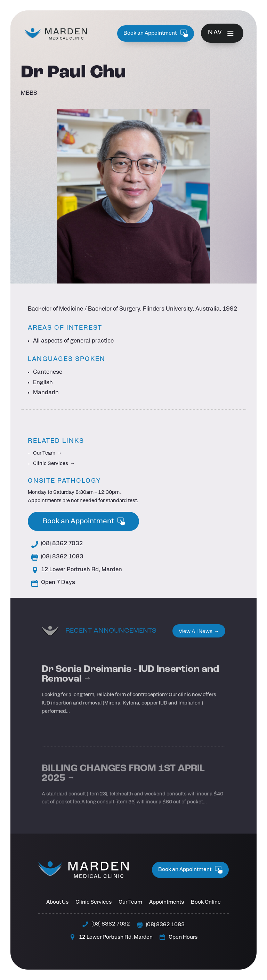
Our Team (44, 453)
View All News (196, 632)
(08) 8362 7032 (57, 544)
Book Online (206, 902)
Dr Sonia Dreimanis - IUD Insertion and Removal (130, 690)
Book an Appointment (156, 33)
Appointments (167, 902)
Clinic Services (51, 464)
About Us (57, 902)
